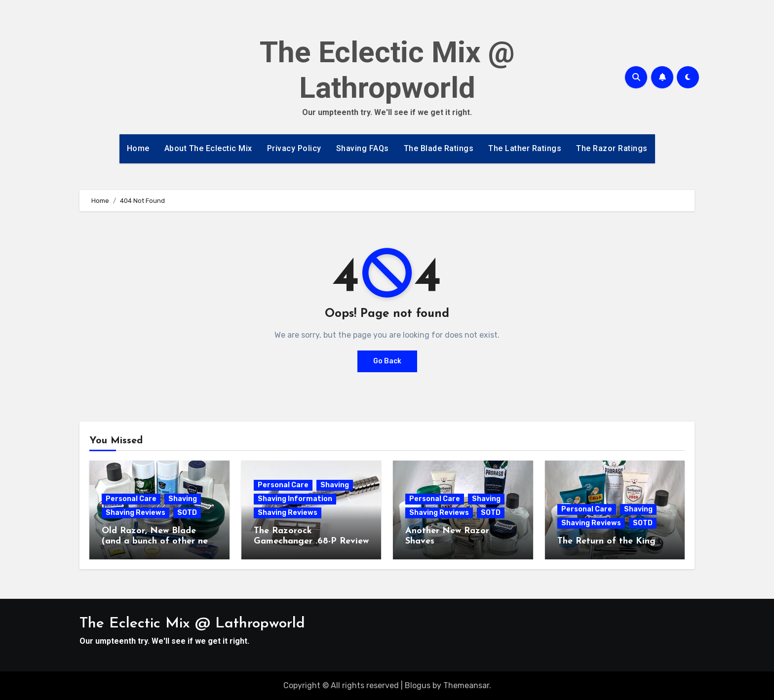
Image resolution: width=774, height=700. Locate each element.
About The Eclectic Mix (208, 148)
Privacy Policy (294, 148)
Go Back (387, 361)
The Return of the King (606, 541)
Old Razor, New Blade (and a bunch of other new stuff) (158, 542)
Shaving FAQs (363, 148)
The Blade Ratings (439, 148)
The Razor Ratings (612, 148)
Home (138, 148)
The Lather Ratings (525, 148)
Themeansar (466, 685)
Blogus (418, 685)
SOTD (187, 513)
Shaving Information (295, 499)
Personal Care (131, 499)
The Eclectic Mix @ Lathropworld (387, 70)
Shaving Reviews (135, 513)
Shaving (183, 499)
